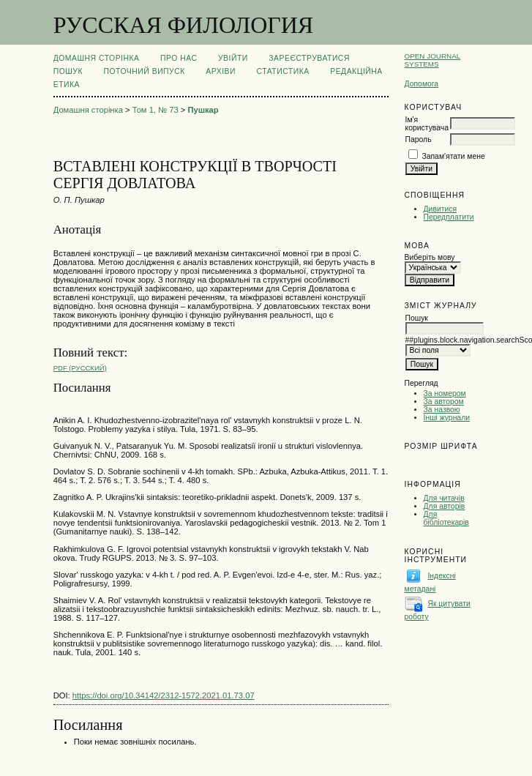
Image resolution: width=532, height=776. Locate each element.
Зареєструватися (309, 58)
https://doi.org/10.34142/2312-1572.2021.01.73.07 (164, 695)
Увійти (233, 58)
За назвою (442, 410)
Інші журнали (447, 418)
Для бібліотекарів (446, 518)
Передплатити (449, 217)
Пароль (419, 139)
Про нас (179, 58)
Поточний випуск (144, 71)
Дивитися (441, 209)
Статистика (282, 71)
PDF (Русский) (80, 368)
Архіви (221, 71)
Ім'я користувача (427, 124)
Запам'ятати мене (453, 156)
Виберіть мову (430, 257)
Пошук (68, 71)
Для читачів (444, 498)
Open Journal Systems (433, 60)
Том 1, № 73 (156, 110)
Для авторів (445, 506)
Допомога (422, 84)
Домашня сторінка (97, 58)
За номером (445, 393)
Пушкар (203, 110)
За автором (444, 402)
